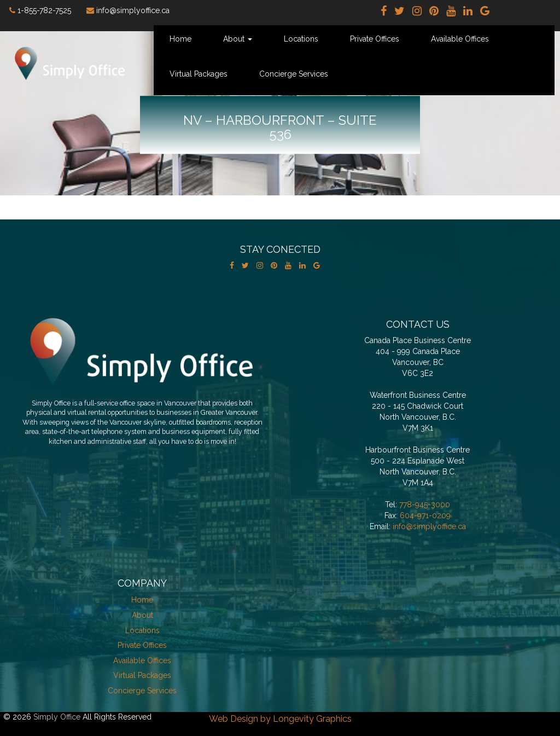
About (238, 39)
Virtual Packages (199, 74)
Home (180, 39)
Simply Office (57, 717)
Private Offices (375, 39)
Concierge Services (294, 74)
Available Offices (460, 39)
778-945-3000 (425, 505)
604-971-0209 (425, 515)
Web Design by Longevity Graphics (280, 719)
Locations (301, 39)
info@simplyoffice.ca (429, 526)
